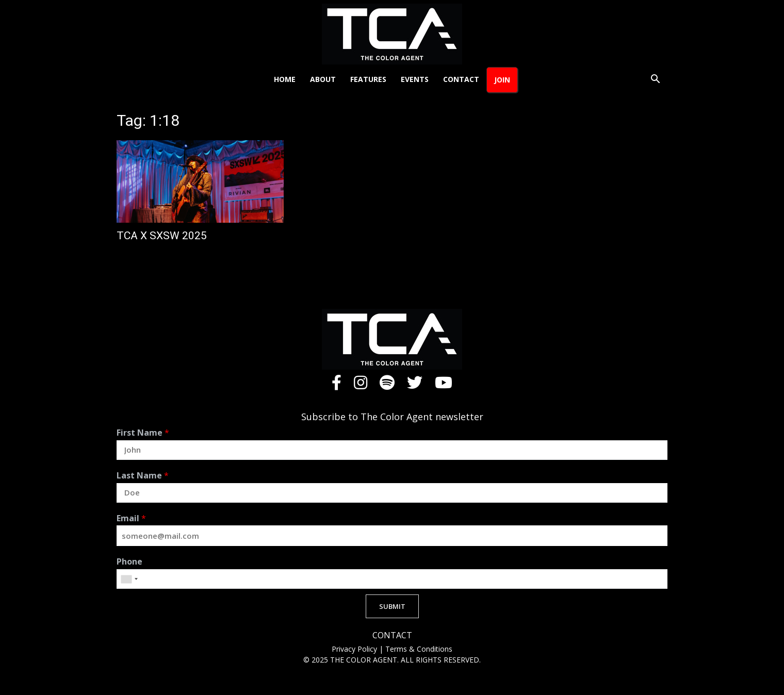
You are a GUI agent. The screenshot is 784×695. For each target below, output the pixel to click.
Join (502, 80)
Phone (129, 562)
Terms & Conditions (419, 649)
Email (131, 518)
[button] (655, 80)
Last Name (143, 476)
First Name (143, 433)
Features (368, 79)
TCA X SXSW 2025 (162, 236)
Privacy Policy (355, 649)
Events (415, 79)
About (323, 79)
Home (285, 79)
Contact (461, 79)
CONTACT (392, 635)
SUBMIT (392, 606)
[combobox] (129, 579)
